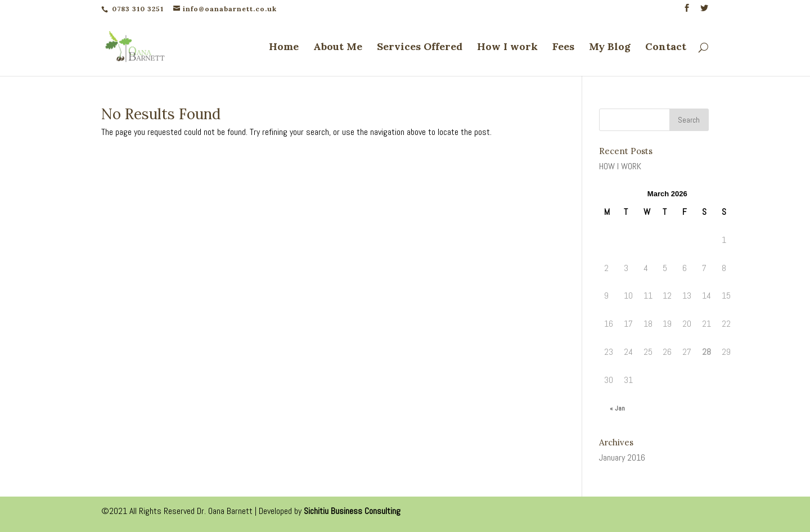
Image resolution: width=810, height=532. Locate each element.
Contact (666, 48)
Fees (563, 48)
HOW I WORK (620, 166)
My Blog (610, 48)
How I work (507, 48)
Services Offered (420, 48)
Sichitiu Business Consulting (352, 511)
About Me (338, 48)
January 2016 (622, 457)
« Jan (617, 408)
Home (284, 48)
